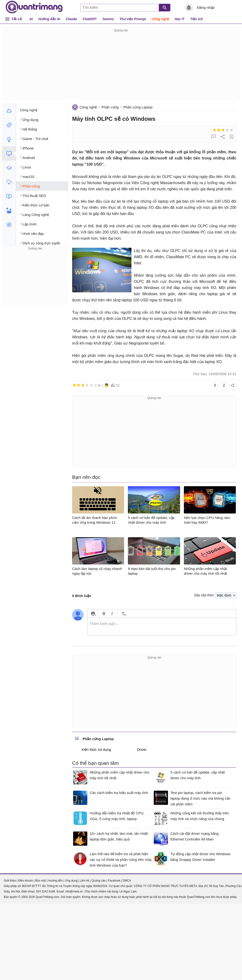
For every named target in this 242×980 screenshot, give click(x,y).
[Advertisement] (121, 66)
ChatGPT (90, 19)
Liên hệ (84, 881)
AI (31, 19)
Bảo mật (40, 881)
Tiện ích (197, 19)
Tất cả (16, 19)
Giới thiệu (10, 881)
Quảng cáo (99, 881)
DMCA (127, 881)
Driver (138, 750)
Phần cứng (110, 107)
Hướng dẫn (55, 881)
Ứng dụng (71, 881)
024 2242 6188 (46, 891)
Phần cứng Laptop (138, 107)
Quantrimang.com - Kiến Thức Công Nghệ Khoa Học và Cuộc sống (34, 7)
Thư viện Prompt (133, 19)
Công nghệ (160, 19)
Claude (72, 19)
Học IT (180, 19)
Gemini (108, 19)
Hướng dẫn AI (49, 19)
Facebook (114, 881)
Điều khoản (26, 881)
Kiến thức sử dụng (93, 750)
